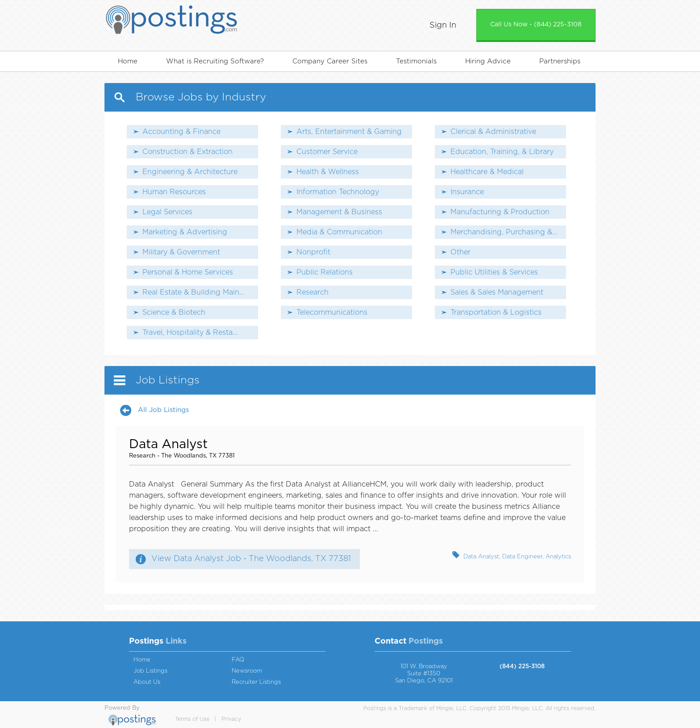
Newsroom (247, 671)
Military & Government (181, 252)
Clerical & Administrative (493, 132)
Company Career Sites (330, 61)
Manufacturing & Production (500, 212)
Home (128, 61)
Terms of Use (192, 719)
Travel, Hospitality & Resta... (190, 333)
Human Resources (174, 192)
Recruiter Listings (256, 682)
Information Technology (338, 192)
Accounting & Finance (181, 132)
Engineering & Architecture (190, 172)
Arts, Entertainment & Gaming (349, 132)
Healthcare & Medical (487, 172)
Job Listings (150, 671)
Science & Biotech (174, 312)
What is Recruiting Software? (215, 61)
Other (460, 252)
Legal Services (167, 212)
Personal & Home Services (188, 272)
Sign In (443, 25)
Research (312, 292)
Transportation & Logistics (496, 312)
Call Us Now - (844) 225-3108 (536, 25)
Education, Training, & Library (502, 152)
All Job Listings (163, 410)
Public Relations (325, 272)
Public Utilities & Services (494, 272)
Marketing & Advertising (185, 232)
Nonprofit (313, 252)
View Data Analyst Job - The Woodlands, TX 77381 (251, 559)
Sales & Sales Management (497, 292)
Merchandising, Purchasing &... (504, 232)
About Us (147, 682)
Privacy (231, 719)
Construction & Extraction (187, 152)
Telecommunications (332, 312)
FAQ (238, 660)
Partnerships (560, 61)
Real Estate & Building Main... (194, 292)
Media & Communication (339, 232)
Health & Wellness (328, 172)
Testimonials (416, 61)
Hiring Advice (488, 61)
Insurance (467, 192)
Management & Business (339, 212)
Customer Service (327, 152)
